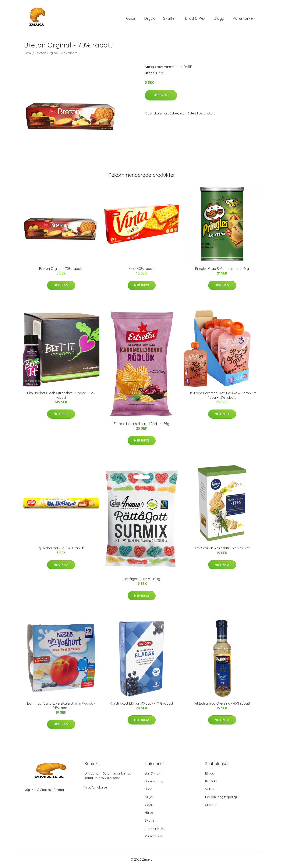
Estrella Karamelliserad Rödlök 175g (141, 425)
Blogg (219, 19)
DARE (188, 68)
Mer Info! (161, 96)
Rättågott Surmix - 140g (141, 580)
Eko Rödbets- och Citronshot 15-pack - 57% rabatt (61, 396)
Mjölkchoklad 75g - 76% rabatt (61, 549)
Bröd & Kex (195, 19)
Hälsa (149, 814)
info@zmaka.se (96, 789)
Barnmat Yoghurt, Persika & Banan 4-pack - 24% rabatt (61, 707)
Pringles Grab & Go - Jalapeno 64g (222, 270)
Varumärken (244, 19)
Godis (131, 19)
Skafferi (170, 19)
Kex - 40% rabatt (142, 270)
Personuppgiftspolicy (221, 798)
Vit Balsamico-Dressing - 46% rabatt (222, 705)
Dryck (149, 19)
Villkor (210, 790)
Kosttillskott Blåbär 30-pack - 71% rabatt (141, 705)
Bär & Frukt (153, 775)
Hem (27, 54)
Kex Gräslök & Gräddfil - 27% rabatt (222, 549)
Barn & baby (154, 782)
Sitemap (211, 806)
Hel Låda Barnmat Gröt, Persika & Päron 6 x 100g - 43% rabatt (222, 396)
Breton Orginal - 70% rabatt (61, 270)
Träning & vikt (155, 830)
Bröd (148, 790)
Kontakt (211, 782)
